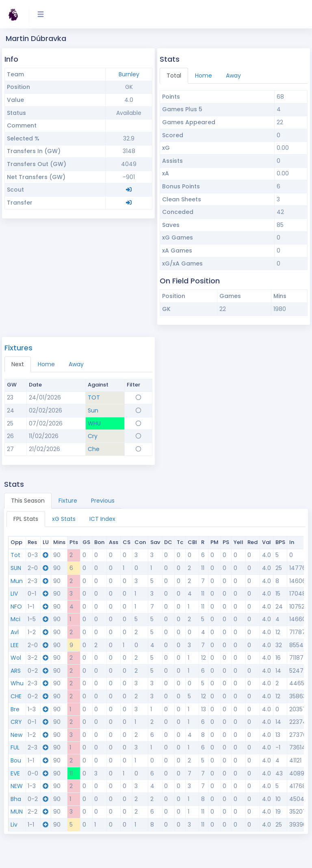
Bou (16, 760)
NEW (17, 786)
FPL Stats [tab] (26, 519)
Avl (15, 632)
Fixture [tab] (68, 501)
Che (94, 449)
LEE (15, 645)
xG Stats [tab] (64, 519)
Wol (16, 658)
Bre (15, 709)
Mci (15, 619)
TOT (94, 397)
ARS (16, 671)
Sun (93, 410)
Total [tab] (174, 76)
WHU (94, 423)
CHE (16, 696)
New (16, 735)
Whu (17, 683)
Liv (14, 825)
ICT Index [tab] (102, 519)
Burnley (129, 74)
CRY (16, 722)
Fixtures (18, 348)
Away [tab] (233, 76)
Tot (15, 555)
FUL (15, 747)
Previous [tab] (103, 501)
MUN (17, 812)
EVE (15, 773)
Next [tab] (18, 364)
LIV (14, 594)
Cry (93, 436)
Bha (16, 799)
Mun (17, 581)
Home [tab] (204, 76)
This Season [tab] (28, 501)
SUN (16, 568)
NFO (16, 607)
